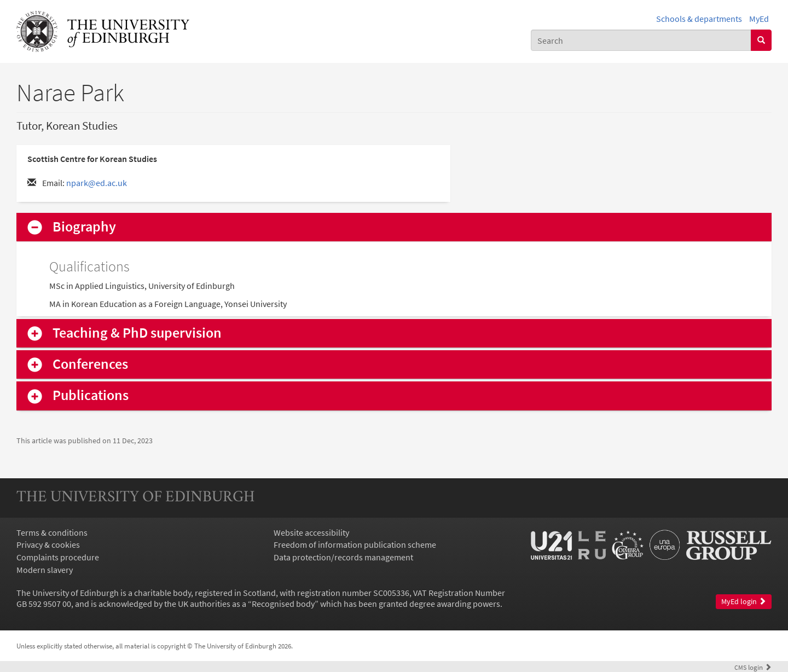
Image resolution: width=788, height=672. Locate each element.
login (753, 667)
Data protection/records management (343, 557)
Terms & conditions (52, 532)
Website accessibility (311, 532)
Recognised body (283, 604)
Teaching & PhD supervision (137, 333)
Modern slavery (45, 570)
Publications (91, 395)
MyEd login (744, 602)
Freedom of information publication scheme (355, 544)
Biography (84, 227)
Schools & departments (699, 19)
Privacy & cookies (48, 544)
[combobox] (641, 40)
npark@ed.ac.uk (97, 183)
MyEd (759, 19)
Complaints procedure (58, 557)
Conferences (90, 364)
